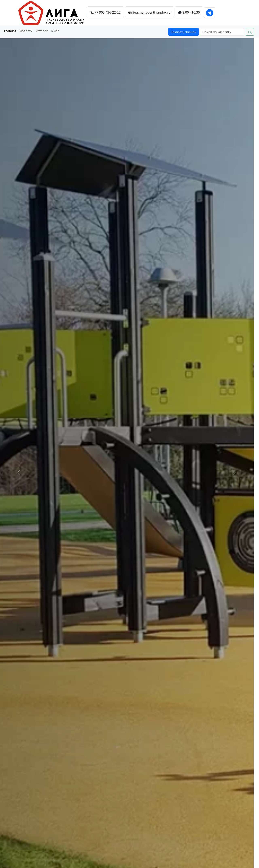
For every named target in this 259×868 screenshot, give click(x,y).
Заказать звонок (184, 32)
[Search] (222, 32)
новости (26, 31)
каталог (42, 31)
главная (10, 31)
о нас (55, 31)
